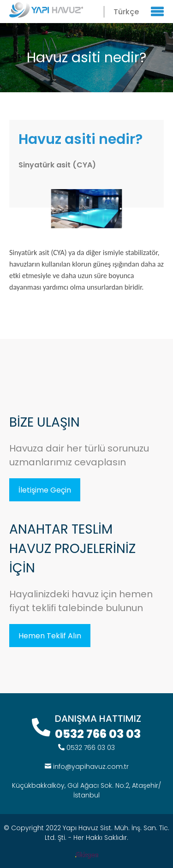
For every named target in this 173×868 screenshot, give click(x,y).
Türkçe (126, 12)
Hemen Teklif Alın (50, 636)
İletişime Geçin (45, 490)
